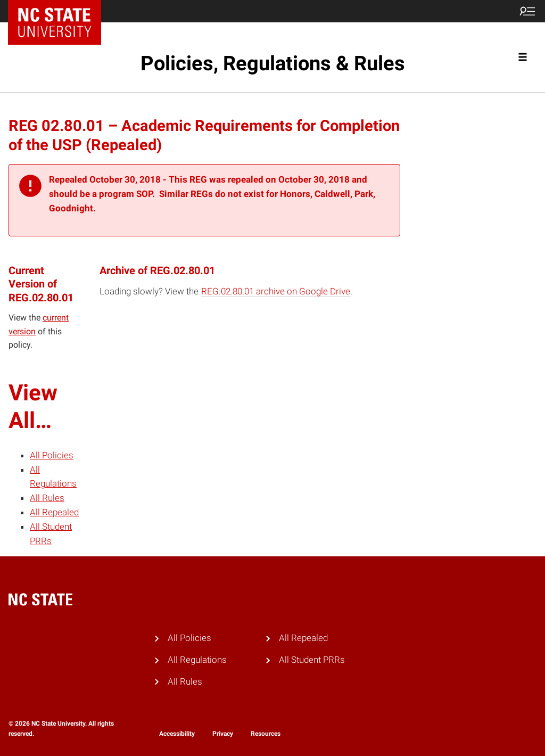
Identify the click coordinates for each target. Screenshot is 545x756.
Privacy (223, 734)
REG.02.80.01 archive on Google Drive (276, 291)
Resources (266, 734)
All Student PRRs (312, 660)
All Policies (52, 455)
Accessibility (177, 734)
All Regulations (197, 660)
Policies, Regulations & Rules (273, 63)
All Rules (47, 498)
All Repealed (54, 512)
